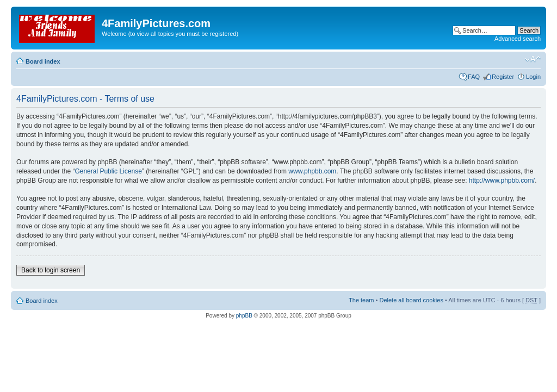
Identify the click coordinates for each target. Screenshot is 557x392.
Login (533, 77)
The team (361, 300)
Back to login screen (51, 270)
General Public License (108, 171)
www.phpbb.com (312, 171)
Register (503, 77)
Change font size (533, 59)
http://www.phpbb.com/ (502, 181)
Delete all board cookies (411, 300)
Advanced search (518, 39)
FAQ (474, 77)
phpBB (244, 316)
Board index (43, 61)
